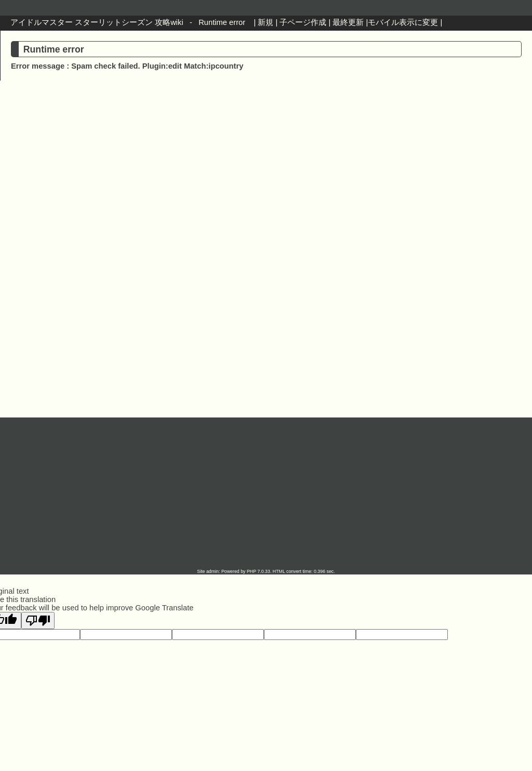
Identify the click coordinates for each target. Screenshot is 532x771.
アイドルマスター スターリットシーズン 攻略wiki (97, 22)
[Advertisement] (266, 172)
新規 (265, 22)
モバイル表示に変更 (403, 22)
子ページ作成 (303, 22)
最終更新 (348, 22)
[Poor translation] (38, 620)
